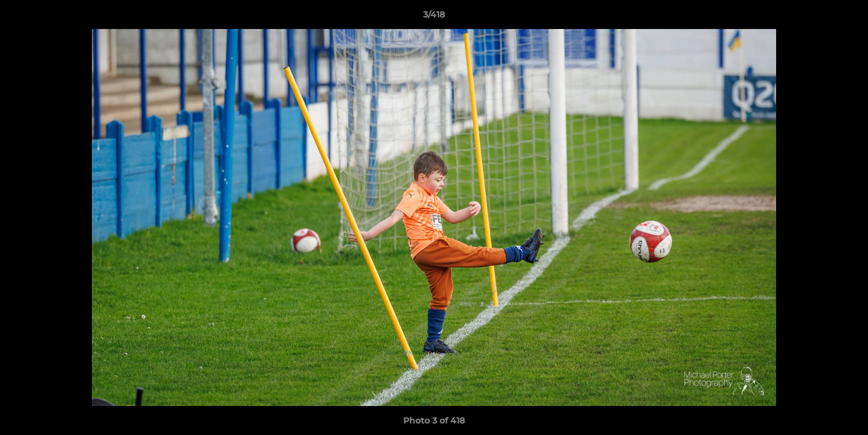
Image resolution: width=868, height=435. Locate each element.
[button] (846, 18)
